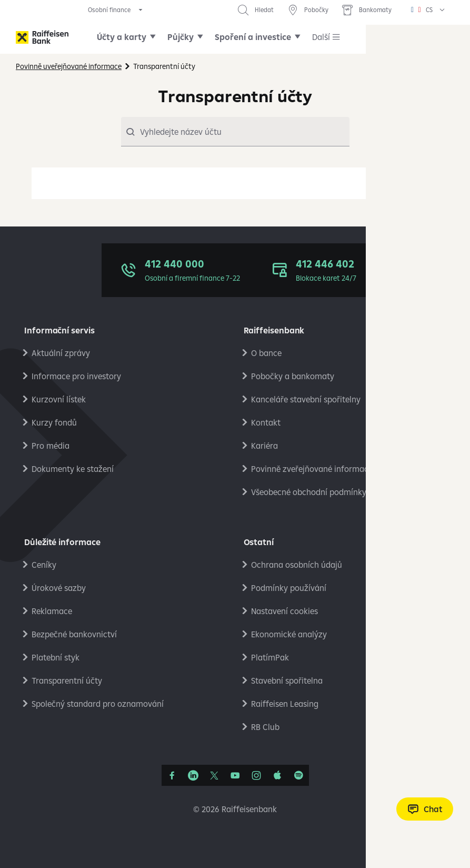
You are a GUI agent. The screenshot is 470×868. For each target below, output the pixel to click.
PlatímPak (270, 657)
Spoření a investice (253, 37)
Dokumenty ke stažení (73, 469)
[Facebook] (172, 775)
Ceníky (44, 565)
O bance (266, 353)
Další (321, 37)
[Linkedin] (193, 775)
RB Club (265, 727)
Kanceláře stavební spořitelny (306, 399)
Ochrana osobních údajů (297, 565)
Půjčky (181, 37)
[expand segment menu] (116, 10)
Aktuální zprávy (61, 353)
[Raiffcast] (298, 775)
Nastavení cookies (284, 611)
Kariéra (264, 446)
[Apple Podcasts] (277, 775)
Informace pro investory (76, 376)
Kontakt (266, 422)
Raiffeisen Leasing (285, 704)
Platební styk (56, 657)
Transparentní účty (67, 680)
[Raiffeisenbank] (42, 37)
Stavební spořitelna (287, 680)
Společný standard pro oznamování (98, 704)
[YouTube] (235, 775)
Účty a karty (122, 37)
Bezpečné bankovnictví (74, 634)
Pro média (51, 446)
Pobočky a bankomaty (293, 376)
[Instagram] (256, 775)
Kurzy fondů (54, 422)
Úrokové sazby (59, 588)
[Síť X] (214, 775)
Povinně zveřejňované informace (312, 469)
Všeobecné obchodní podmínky (309, 492)
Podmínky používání (289, 588)
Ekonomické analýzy (289, 634)
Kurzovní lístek (59, 399)
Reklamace (52, 611)
